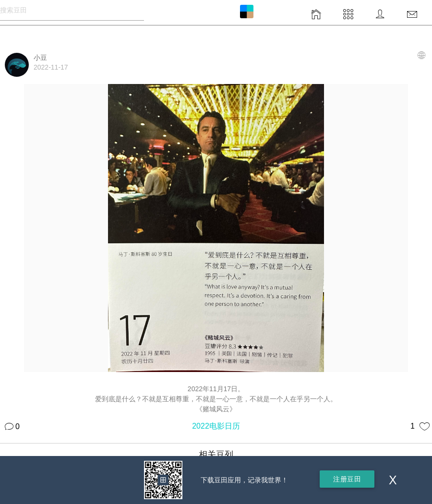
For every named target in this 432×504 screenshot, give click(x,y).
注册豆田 (347, 479)
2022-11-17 (51, 67)
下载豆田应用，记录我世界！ (244, 480)
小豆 (40, 58)
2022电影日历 (216, 426)
